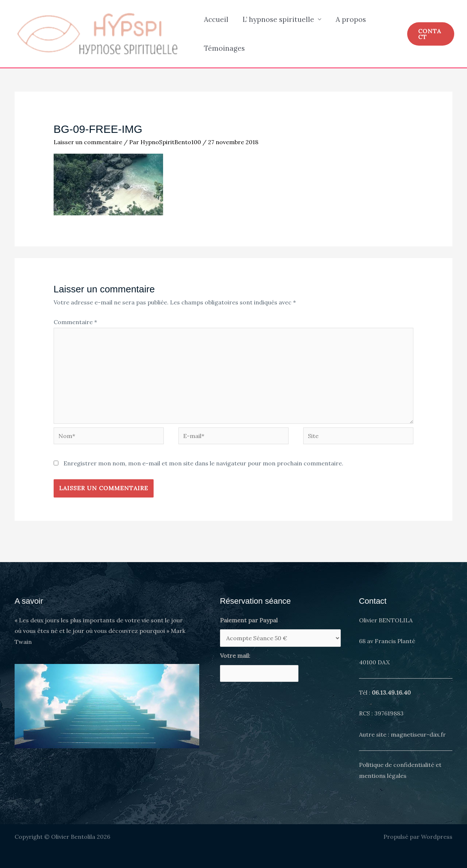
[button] (431, 34)
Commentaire (75, 322)
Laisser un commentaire (88, 142)
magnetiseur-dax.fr (418, 734)
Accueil (216, 19)
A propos (350, 19)
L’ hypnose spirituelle (278, 19)
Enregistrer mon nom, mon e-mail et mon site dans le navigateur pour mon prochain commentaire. (203, 463)
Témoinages (224, 48)
